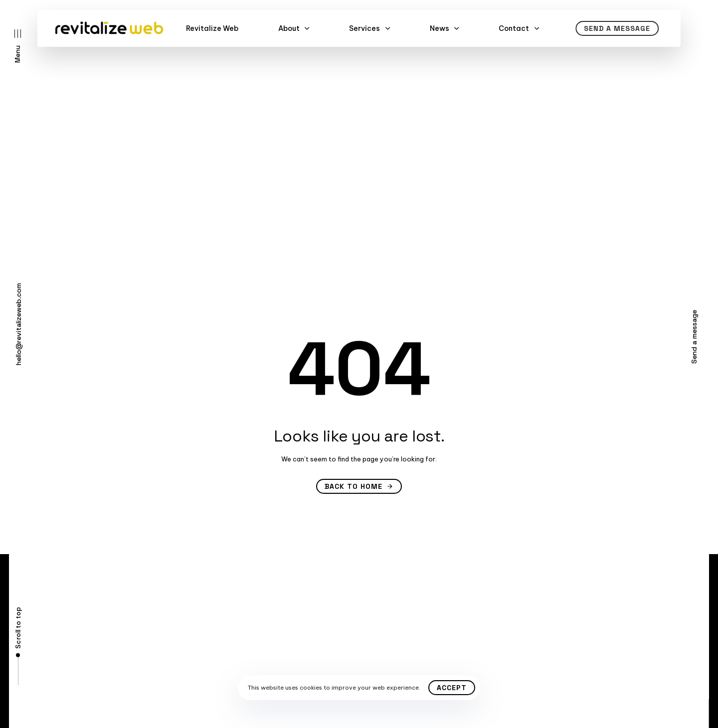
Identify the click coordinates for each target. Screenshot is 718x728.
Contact (519, 28)
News (445, 28)
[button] (18, 46)
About (294, 28)
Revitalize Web (212, 28)
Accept (452, 688)
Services (369, 28)
